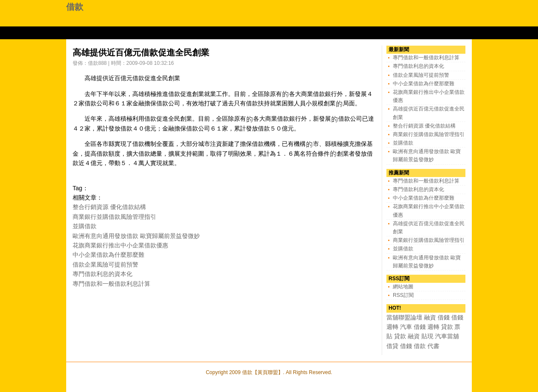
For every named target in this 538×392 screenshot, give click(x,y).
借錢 (444, 317)
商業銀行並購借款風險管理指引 (114, 217)
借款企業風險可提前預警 (105, 264)
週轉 (392, 327)
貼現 (427, 336)
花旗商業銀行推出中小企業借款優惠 (120, 245)
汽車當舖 (447, 336)
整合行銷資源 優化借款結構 (109, 207)
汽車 (406, 327)
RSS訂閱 (403, 295)
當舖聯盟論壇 (404, 317)
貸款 (447, 327)
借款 (75, 7)
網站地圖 (403, 287)
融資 (430, 317)
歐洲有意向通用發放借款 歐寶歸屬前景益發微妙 (136, 236)
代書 (433, 346)
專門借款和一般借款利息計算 (111, 284)
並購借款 (85, 226)
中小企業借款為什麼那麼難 (108, 255)
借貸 (392, 346)
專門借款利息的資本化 (102, 274)
